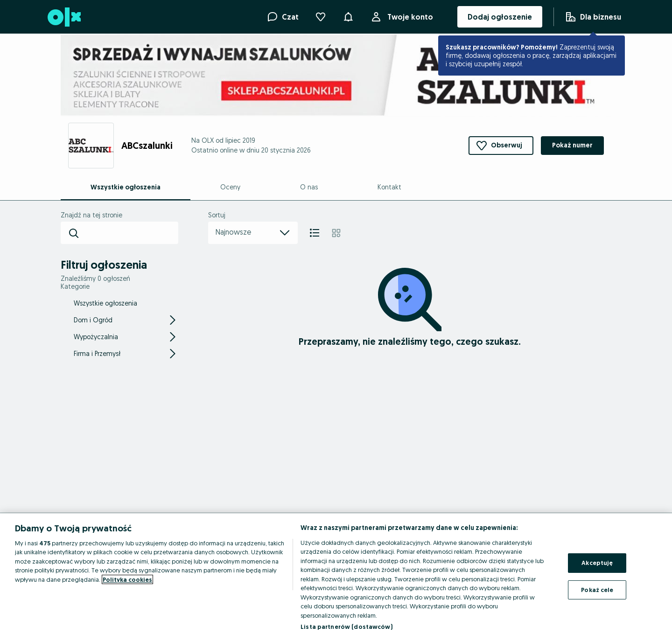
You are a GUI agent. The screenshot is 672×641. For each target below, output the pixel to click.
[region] (336, 577)
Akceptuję (597, 563)
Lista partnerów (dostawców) (346, 627)
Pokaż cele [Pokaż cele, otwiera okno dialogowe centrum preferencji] (597, 589)
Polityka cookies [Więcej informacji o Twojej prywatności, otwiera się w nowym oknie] (127, 579)
